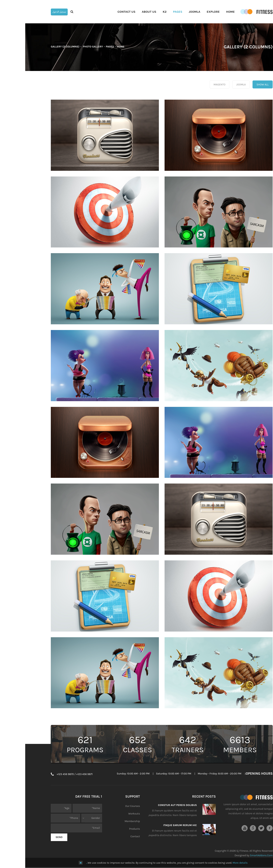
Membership (107, 821)
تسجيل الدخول (34, 12)
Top (269, 67)
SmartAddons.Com (236, 855)
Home (95, 47)
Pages (85, 47)
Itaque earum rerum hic (155, 825)
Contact (110, 836)
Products (109, 829)
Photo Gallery (67, 47)
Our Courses (107, 806)
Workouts (109, 814)
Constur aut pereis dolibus (152, 805)
